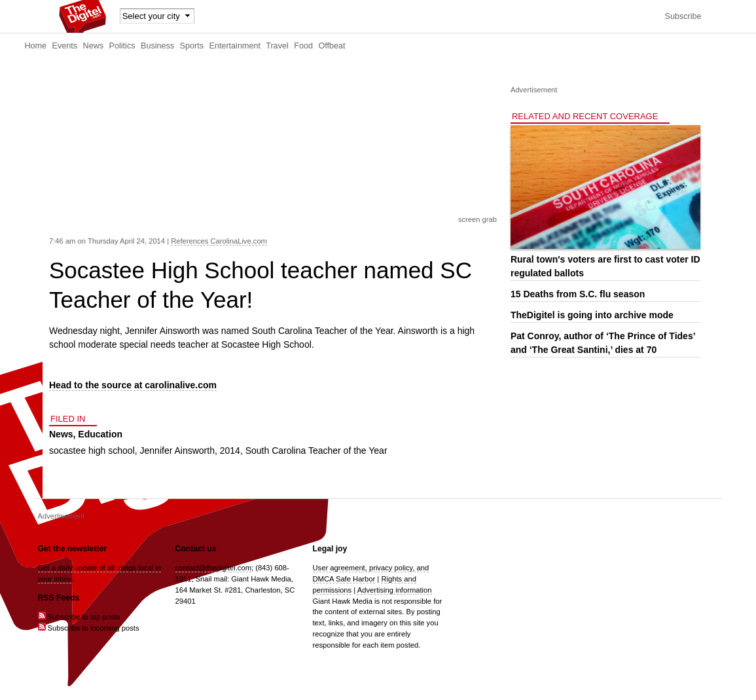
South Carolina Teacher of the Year (316, 451)
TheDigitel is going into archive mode (592, 315)
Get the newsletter (73, 549)
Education (100, 434)
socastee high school (92, 451)
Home (36, 46)
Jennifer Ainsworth (177, 451)
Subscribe (683, 16)
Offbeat (332, 46)
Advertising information (395, 590)
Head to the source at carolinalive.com (133, 385)
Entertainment (235, 46)
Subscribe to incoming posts (89, 628)
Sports (192, 46)
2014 (230, 451)
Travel (277, 46)
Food (303, 46)
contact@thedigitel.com (213, 568)
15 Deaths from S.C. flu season (578, 294)
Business (157, 46)
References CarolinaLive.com (219, 241)
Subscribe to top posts (79, 617)
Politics (122, 46)
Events (65, 46)
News (94, 46)
